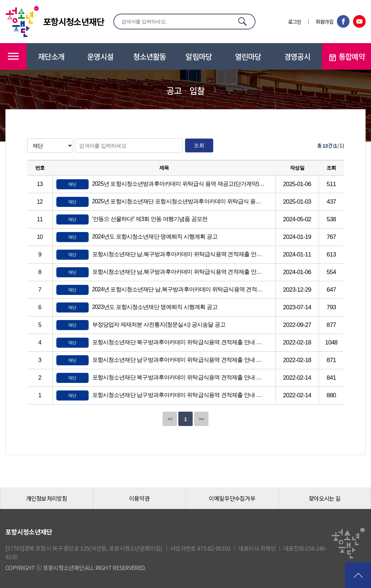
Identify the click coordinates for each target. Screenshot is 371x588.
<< (170, 419)
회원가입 (325, 22)
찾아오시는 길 (325, 498)
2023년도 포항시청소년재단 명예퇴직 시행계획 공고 (155, 307)
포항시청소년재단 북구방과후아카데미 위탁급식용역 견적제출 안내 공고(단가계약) (179, 377)
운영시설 (100, 56)
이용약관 (139, 498)
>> (201, 419)
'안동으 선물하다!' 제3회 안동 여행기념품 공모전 (150, 219)
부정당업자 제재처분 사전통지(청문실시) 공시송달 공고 (159, 325)
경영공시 (297, 56)
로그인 (295, 22)
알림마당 (199, 56)
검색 (242, 21)
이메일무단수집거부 (232, 498)
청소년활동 (150, 56)
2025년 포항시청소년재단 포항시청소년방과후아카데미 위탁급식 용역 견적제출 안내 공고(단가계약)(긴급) (179, 201)
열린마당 (248, 56)
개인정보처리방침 (47, 498)
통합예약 (346, 57)
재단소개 (51, 56)
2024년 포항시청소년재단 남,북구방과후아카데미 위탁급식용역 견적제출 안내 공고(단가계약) (179, 289)
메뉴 (13, 56)
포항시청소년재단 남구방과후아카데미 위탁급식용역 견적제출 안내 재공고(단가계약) (179, 360)
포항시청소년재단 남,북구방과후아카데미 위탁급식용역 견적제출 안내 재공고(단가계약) (179, 254)
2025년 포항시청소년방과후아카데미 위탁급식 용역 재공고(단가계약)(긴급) (179, 184)
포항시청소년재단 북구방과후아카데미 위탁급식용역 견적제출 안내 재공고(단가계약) (179, 342)
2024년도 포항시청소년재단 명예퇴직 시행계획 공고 (155, 237)
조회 (199, 145)
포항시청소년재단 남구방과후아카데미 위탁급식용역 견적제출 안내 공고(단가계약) (179, 395)
